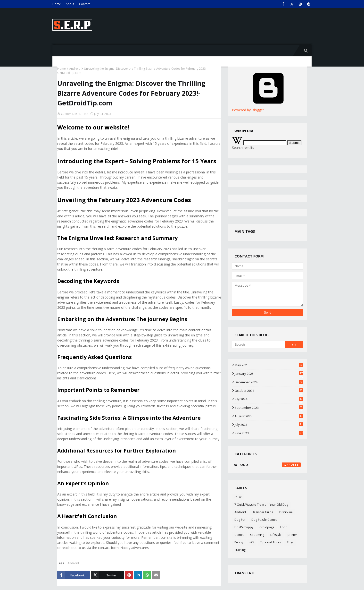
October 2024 (269, 391)
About (70, 4)
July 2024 (269, 399)
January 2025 (269, 374)
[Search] (259, 345)
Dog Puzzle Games (264, 520)
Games (239, 535)
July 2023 (269, 425)
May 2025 (269, 365)
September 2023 (269, 408)
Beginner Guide (263, 512)
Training (240, 550)
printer (292, 535)
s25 (252, 542)
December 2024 (269, 382)
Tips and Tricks (270, 542)
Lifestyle (276, 535)
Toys (290, 542)
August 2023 (269, 416)
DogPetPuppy (244, 527)
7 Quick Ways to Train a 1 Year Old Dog (261, 505)
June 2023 (269, 433)
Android (75, 69)
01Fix (238, 497)
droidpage (267, 527)
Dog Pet (240, 520)
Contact (84, 4)
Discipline (286, 512)
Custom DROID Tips (74, 114)
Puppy (239, 542)
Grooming (257, 535)
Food (270, 465)
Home (57, 4)
